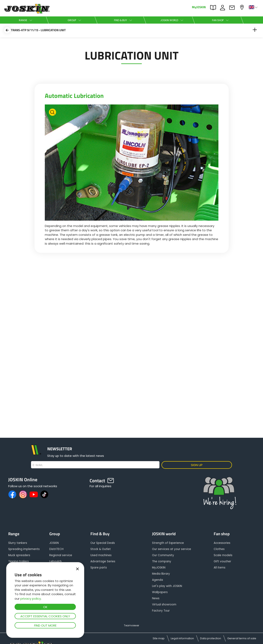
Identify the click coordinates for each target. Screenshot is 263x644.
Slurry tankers (18, 543)
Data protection (211, 638)
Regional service (61, 555)
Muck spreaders (19, 555)
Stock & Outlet (101, 549)
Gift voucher (222, 561)
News (156, 598)
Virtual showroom (164, 604)
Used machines (101, 555)
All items (220, 568)
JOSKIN (54, 543)
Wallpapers (160, 592)
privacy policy (31, 599)
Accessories (222, 543)
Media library (161, 574)
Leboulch (55, 561)
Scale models (223, 555)
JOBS (224, 8)
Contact (233, 8)
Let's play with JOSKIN (167, 586)
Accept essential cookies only (45, 616)
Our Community (163, 555)
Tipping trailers (18, 561)
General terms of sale (242, 638)
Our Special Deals (103, 543)
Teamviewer (131, 625)
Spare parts (99, 568)
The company (162, 561)
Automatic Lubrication (74, 96)
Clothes (219, 549)
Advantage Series (103, 561)
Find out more (45, 625)
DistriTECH (56, 549)
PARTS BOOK (214, 8)
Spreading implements (24, 549)
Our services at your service (172, 549)
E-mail (38, 465)
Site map (159, 638)
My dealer (242, 7)
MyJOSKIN (199, 7)
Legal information (182, 638)
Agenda (157, 580)
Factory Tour (161, 611)
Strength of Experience (168, 543)
